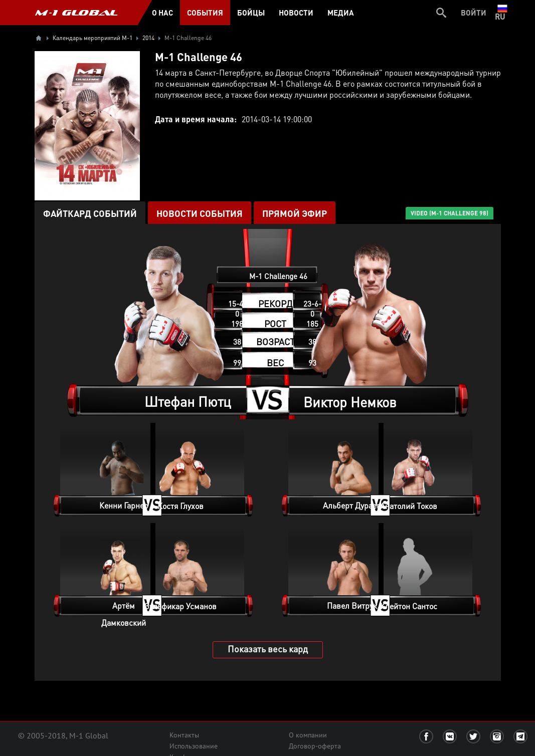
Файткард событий (90, 213)
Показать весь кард (268, 649)
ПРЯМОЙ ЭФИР (295, 213)
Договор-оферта (315, 746)
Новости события (200, 213)
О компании (308, 735)
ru (502, 13)
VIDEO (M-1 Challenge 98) (450, 213)
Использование (194, 746)
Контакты (184, 735)
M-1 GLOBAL (76, 13)
